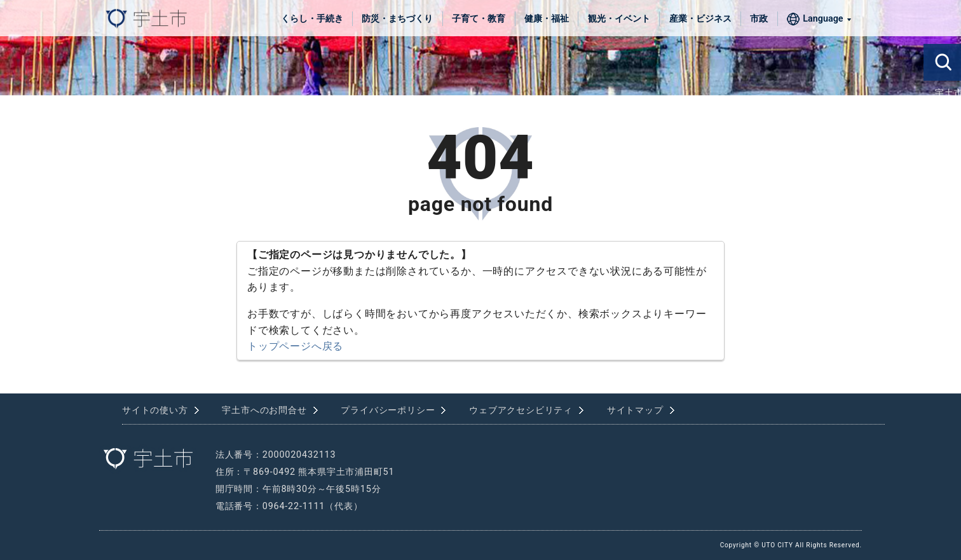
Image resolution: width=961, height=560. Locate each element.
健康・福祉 (547, 19)
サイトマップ (635, 410)
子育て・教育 (479, 19)
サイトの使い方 (155, 410)
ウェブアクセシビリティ (521, 410)
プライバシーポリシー (388, 410)
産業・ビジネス (700, 19)
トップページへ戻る (295, 346)
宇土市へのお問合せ (264, 410)
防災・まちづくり (397, 19)
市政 (759, 19)
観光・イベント (619, 19)
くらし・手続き (312, 19)
